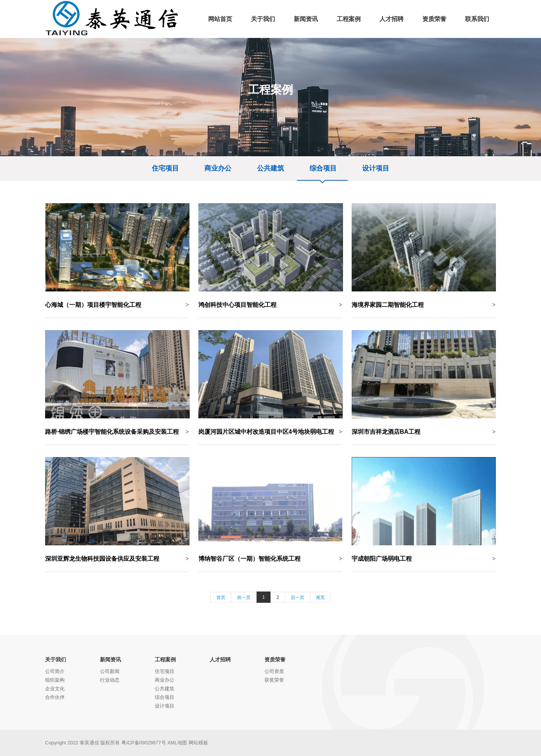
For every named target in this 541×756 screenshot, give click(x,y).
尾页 (320, 598)
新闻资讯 (110, 659)
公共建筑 (270, 168)
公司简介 (55, 671)
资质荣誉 (275, 659)
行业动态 (110, 680)
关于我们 (56, 659)
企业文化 (55, 689)
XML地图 (177, 743)
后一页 (298, 598)
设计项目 (376, 168)
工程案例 (265, 110)
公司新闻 (110, 671)
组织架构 (55, 680)
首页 (243, 110)
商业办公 (218, 168)
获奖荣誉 (274, 680)
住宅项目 (165, 168)
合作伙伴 (55, 697)
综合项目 (292, 110)
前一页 (244, 598)
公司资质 (274, 671)
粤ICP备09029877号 (144, 743)
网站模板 (198, 743)
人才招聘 (220, 659)
